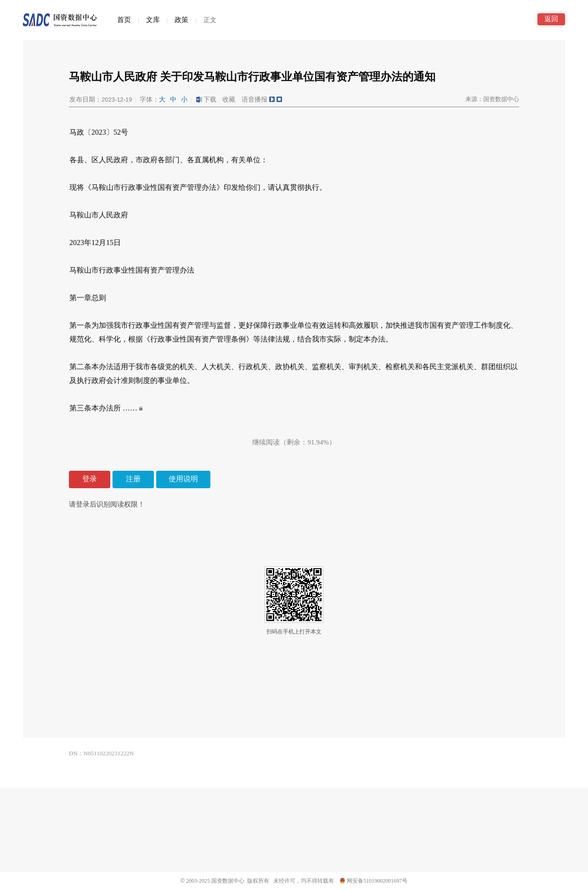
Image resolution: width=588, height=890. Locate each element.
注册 (133, 479)
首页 (124, 20)
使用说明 (183, 479)
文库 (153, 20)
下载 (206, 100)
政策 (181, 20)
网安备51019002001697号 (373, 881)
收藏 (229, 100)
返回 (551, 19)
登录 (90, 479)
